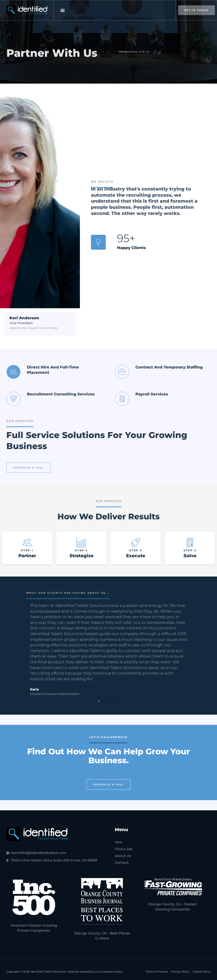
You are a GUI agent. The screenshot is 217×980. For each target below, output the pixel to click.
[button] (62, 10)
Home (123, 52)
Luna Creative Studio (109, 972)
